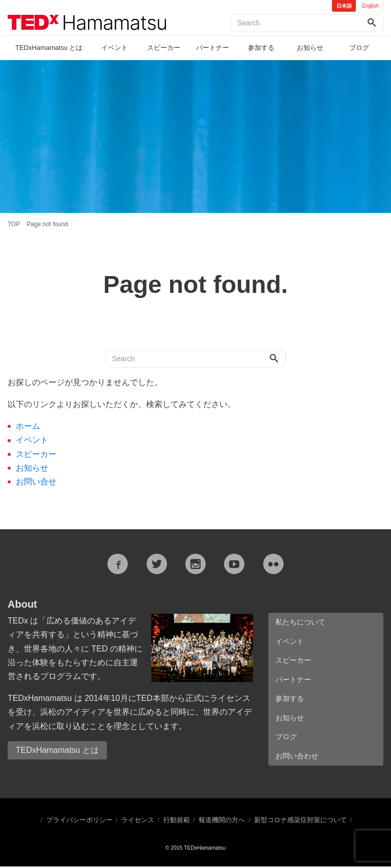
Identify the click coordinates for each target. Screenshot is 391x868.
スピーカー (164, 48)
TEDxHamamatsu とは (49, 48)
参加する (261, 48)
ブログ (359, 48)
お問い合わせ (297, 757)
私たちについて (300, 622)
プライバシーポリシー (79, 821)
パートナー (213, 48)
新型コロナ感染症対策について (300, 821)
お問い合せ (36, 482)
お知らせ (310, 48)
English (370, 6)
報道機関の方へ (222, 821)
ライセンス (138, 821)
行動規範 (177, 821)
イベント (115, 48)
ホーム (28, 426)
